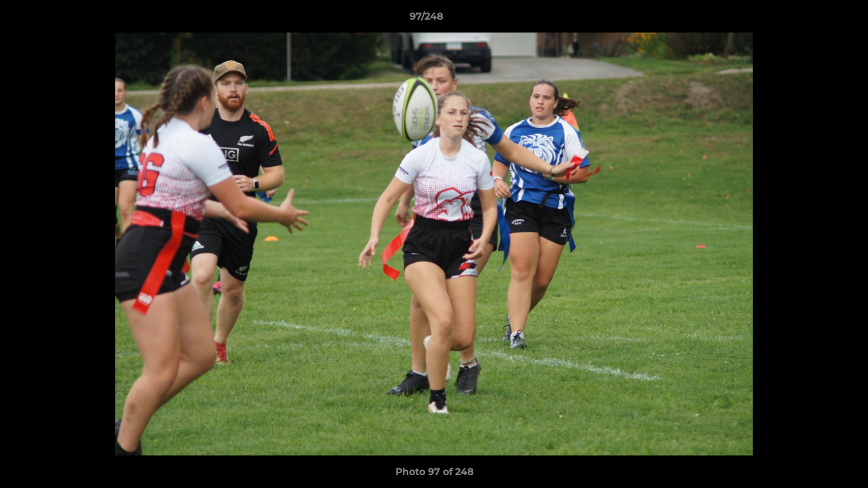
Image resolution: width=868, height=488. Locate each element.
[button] (811, 20)
